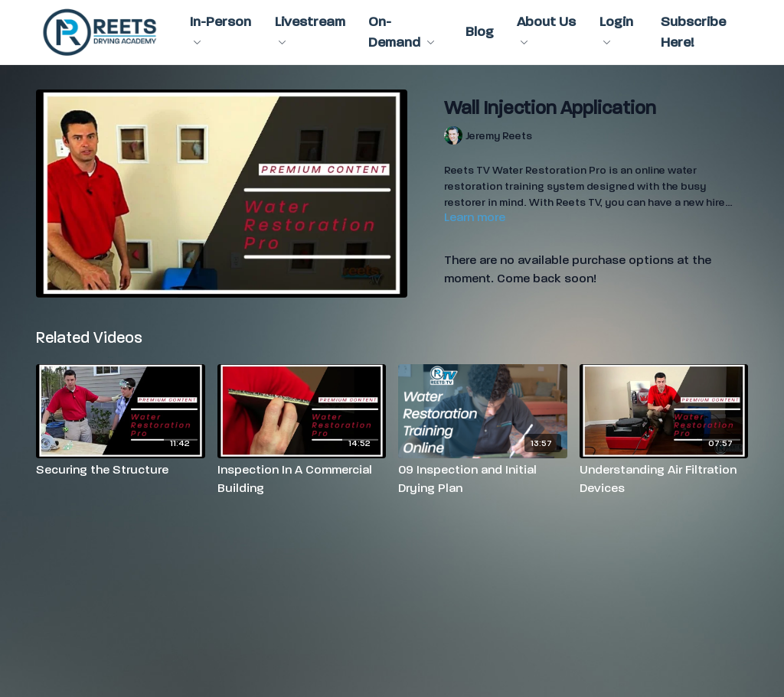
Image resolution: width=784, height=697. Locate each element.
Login (616, 29)
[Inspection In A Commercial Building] (302, 479)
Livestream (310, 29)
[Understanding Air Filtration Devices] (664, 479)
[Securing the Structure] (121, 470)
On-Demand (402, 32)
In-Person (220, 29)
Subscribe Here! (693, 32)
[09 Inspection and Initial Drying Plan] (483, 479)
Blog (480, 32)
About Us (546, 29)
